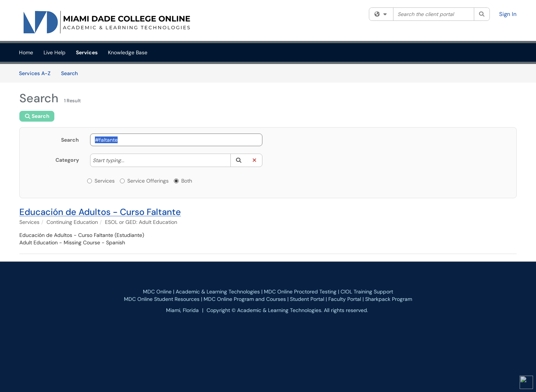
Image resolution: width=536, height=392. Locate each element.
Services (87, 52)
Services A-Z (35, 73)
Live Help (55, 52)
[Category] (128, 160)
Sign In (508, 14)
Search (72, 73)
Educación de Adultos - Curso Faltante (100, 212)
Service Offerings (144, 181)
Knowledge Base (128, 52)
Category (67, 160)
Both (183, 181)
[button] (238, 160)
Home (26, 52)
